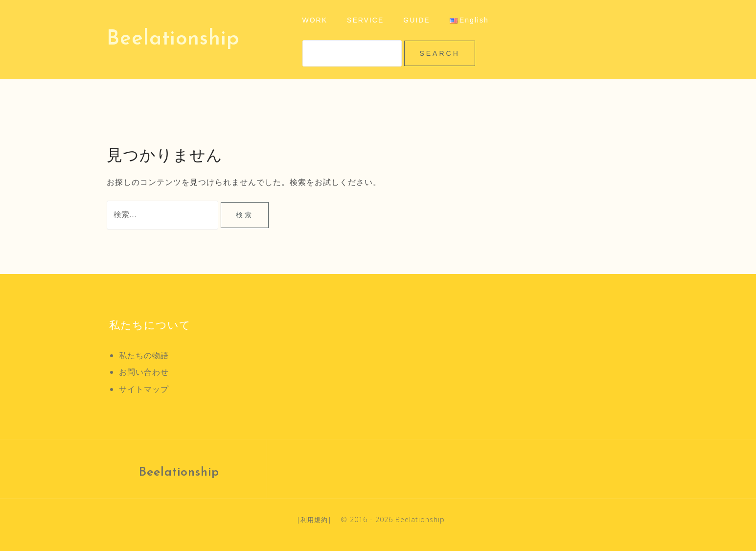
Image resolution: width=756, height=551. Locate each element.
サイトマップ (144, 389)
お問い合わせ (144, 372)
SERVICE (365, 20)
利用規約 (314, 520)
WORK (315, 20)
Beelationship (173, 39)
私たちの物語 (144, 355)
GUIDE (416, 20)
